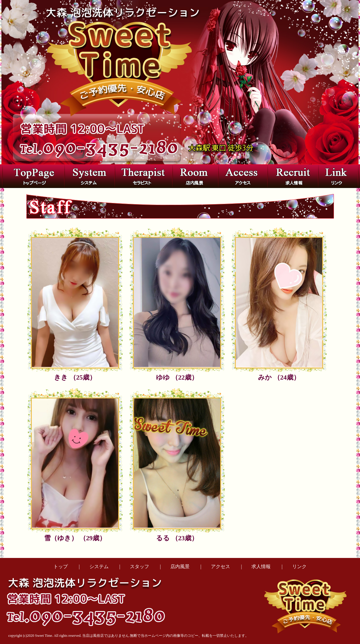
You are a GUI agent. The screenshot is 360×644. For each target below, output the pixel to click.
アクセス (220, 566)
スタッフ (139, 566)
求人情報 (261, 566)
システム (99, 566)
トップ (61, 566)
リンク (299, 566)
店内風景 (180, 566)
